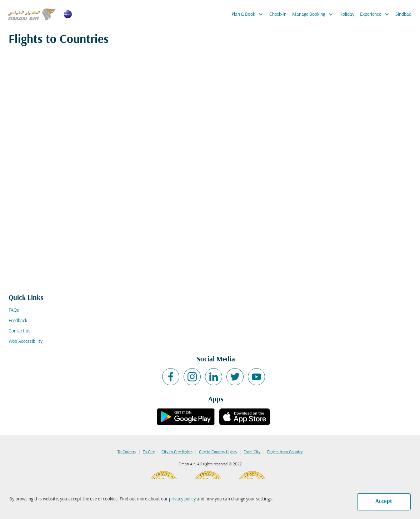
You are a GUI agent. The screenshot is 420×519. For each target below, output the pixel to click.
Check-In (278, 14)
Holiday (347, 14)
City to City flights (177, 452)
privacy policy (182, 499)
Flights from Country (285, 452)
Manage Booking (314, 14)
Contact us (19, 331)
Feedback (18, 321)
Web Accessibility (26, 342)
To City (149, 452)
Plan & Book (249, 14)
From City (252, 452)
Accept (384, 501)
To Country (127, 452)
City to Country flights (218, 452)
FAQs (14, 310)
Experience (376, 14)
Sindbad (403, 14)
